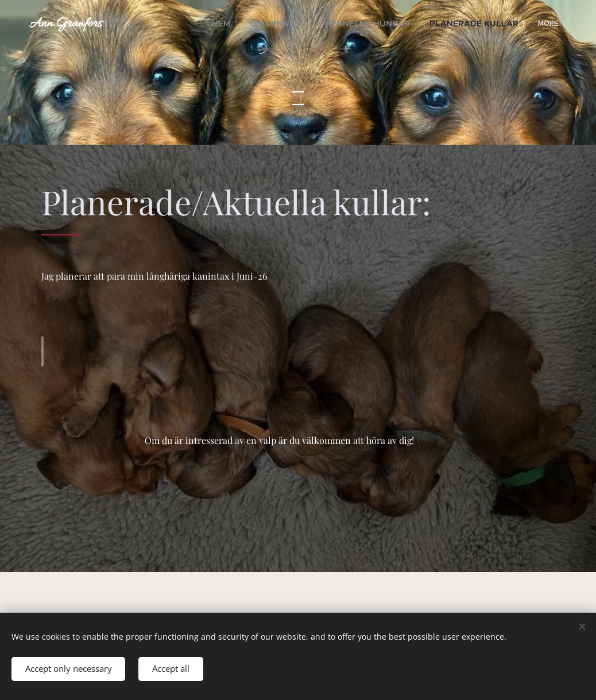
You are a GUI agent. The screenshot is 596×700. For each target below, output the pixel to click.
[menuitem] (161, 24)
